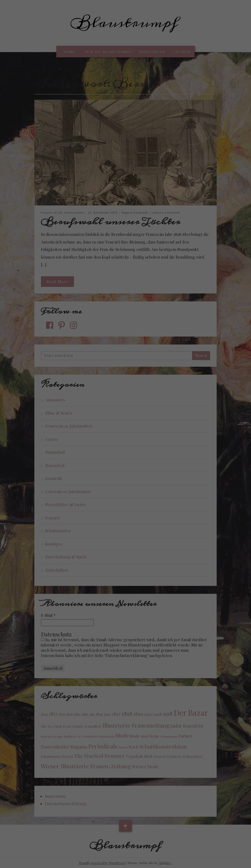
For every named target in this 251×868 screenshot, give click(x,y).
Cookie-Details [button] (101, 866)
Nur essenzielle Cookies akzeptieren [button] (125, 839)
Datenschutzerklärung (99, 796)
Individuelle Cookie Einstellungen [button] (125, 854)
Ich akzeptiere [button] (126, 823)
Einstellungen (68, 802)
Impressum (153, 866)
